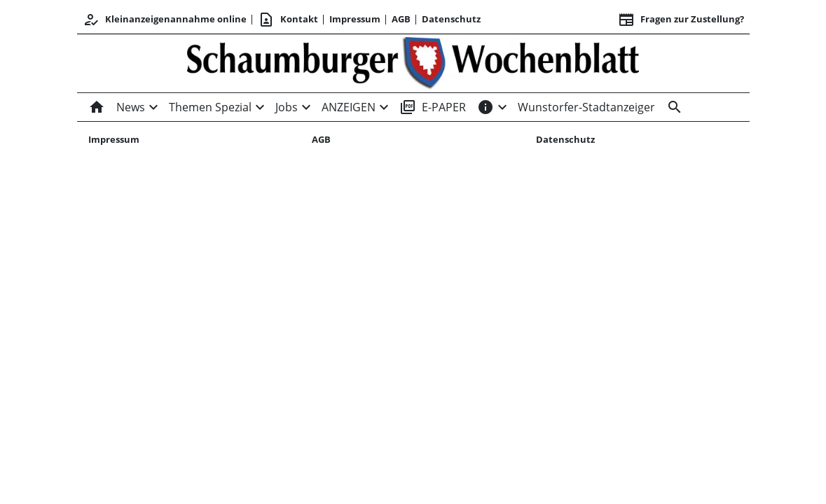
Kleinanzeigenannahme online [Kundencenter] (165, 20)
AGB (401, 19)
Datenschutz (451, 19)
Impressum (355, 19)
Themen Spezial (210, 107)
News (131, 107)
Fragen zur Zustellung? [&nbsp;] (681, 20)
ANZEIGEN (349, 107)
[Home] (99, 107)
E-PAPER (433, 107)
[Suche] (672, 107)
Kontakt (288, 20)
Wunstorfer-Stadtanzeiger (586, 107)
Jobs (287, 107)
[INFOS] (486, 107)
